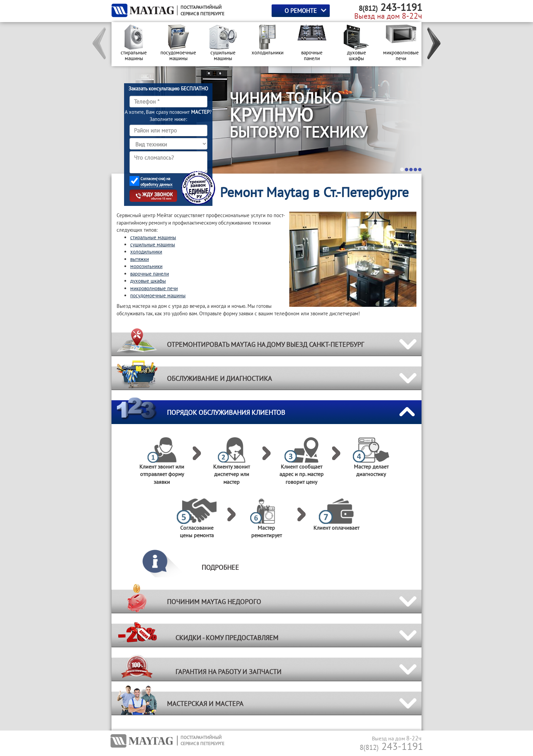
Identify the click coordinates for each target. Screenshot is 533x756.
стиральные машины (153, 237)
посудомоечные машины (158, 295)
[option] (134, 44)
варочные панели (150, 274)
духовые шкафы (148, 281)
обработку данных (156, 184)
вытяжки (140, 259)
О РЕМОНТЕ (301, 11)
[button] (100, 44)
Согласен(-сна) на (156, 182)
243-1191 (391, 746)
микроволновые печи (154, 288)
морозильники (146, 266)
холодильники (146, 252)
